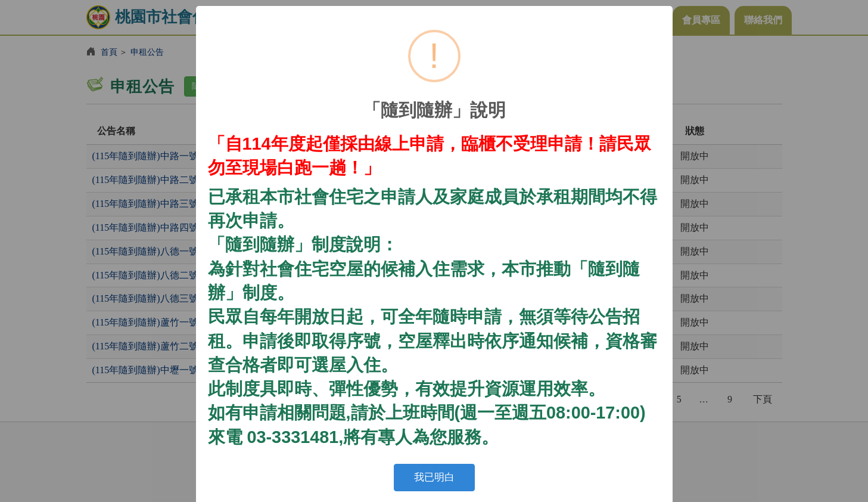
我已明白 (434, 477)
